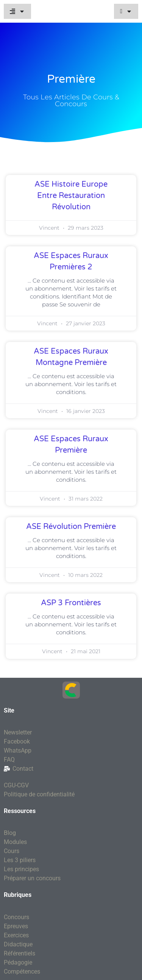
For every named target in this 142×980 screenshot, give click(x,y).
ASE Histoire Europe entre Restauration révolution (71, 196)
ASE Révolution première (71, 527)
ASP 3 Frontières (71, 603)
